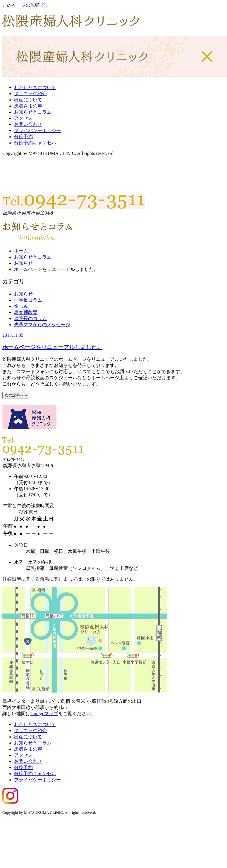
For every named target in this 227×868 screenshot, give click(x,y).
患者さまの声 (28, 106)
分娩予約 (23, 137)
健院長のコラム (30, 318)
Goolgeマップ (44, 714)
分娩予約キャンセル (35, 143)
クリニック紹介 (30, 94)
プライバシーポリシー (37, 130)
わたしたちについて (35, 87)
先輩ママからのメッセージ (42, 325)
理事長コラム (28, 300)
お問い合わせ (28, 124)
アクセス (23, 118)
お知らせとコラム (33, 112)
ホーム (21, 251)
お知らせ (23, 263)
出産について (28, 100)
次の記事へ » (16, 395)
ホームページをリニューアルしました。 (52, 347)
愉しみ (21, 306)
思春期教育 (26, 312)
